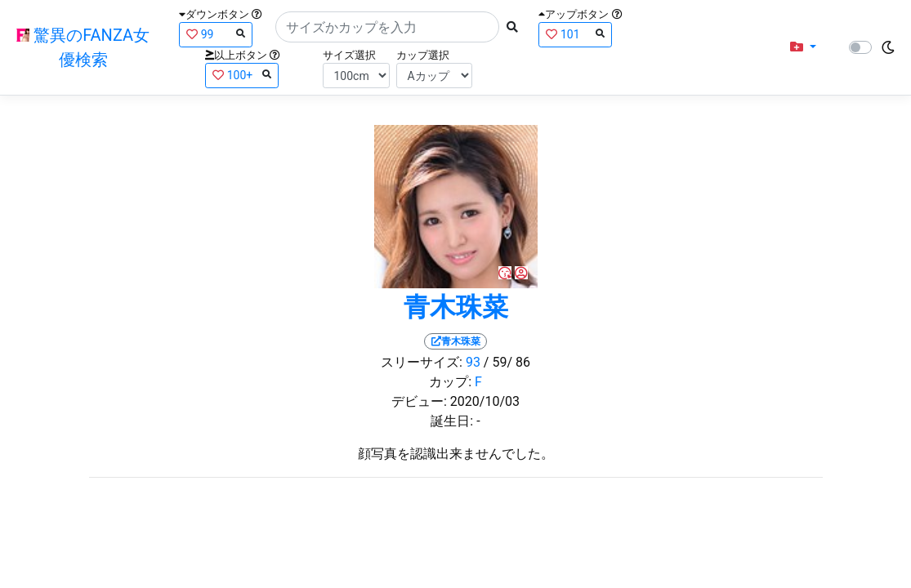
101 (575, 34)
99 (216, 34)
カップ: (450, 382)
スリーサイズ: (422, 362)
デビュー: (419, 401)
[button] (803, 47)
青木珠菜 (456, 307)
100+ (242, 75)
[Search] (387, 27)
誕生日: (452, 421)
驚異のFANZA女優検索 (83, 47)
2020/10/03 (485, 401)
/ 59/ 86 (507, 362)
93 (473, 362)
